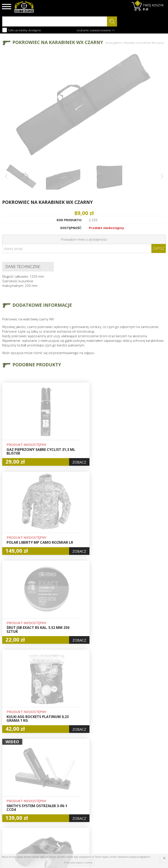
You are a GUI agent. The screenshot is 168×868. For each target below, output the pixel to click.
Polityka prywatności (81, 806)
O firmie (50, 778)
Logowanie (80, 788)
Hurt (75, 783)
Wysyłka (50, 793)
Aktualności (52, 788)
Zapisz (159, 248)
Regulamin (52, 798)
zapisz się (151, 795)
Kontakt (50, 813)
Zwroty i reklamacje (52, 805)
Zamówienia (81, 798)
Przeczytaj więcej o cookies (78, 862)
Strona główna (113, 43)
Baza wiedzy (53, 783)
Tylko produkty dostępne (22, 30)
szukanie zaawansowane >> (96, 30)
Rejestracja (80, 793)
